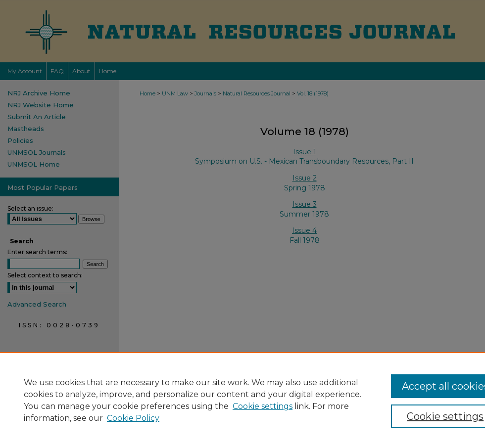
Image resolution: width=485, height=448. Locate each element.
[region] (242, 400)
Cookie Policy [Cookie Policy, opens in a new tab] (133, 418)
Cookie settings (263, 406)
